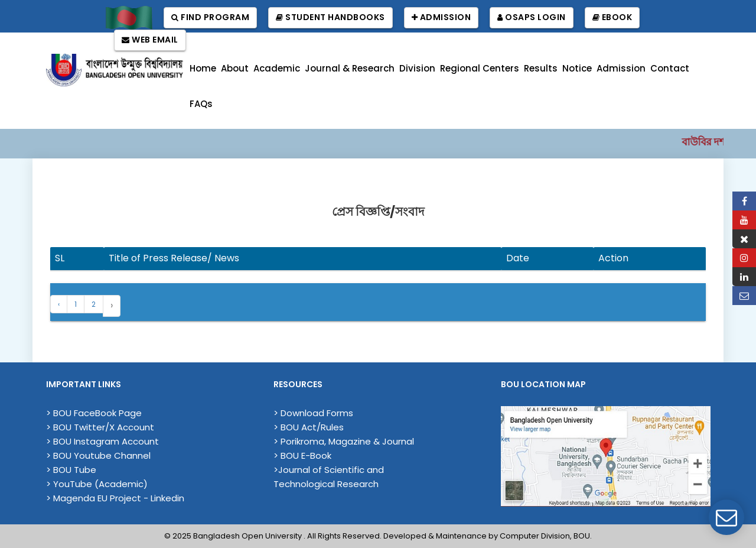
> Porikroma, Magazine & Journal (344, 441)
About (235, 68)
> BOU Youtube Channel (98, 455)
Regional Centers (480, 68)
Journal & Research (350, 68)
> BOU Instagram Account (102, 441)
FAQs (201, 104)
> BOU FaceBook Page (94, 413)
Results (541, 68)
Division (417, 68)
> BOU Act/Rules (309, 427)
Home (203, 68)
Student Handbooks (330, 17)
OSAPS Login (532, 17)
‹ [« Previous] (59, 304)
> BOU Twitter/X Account (100, 427)
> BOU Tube (71, 470)
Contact (670, 68)
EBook (612, 17)
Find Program (210, 17)
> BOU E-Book (302, 455)
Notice (577, 68)
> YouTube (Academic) (97, 484)
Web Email (150, 40)
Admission (441, 17)
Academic (277, 68)
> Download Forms (313, 413)
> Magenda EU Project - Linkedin (115, 498)
